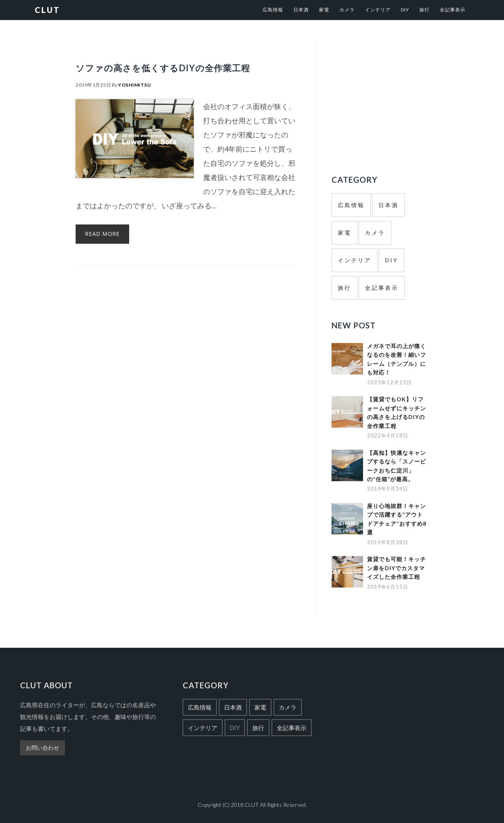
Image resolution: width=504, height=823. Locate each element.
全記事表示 (382, 288)
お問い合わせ (43, 748)
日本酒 (388, 205)
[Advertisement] (398, 98)
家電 (345, 233)
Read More (102, 256)
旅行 (345, 288)
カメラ (375, 233)
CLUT (47, 10)
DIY (392, 260)
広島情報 (351, 205)
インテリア (355, 260)
